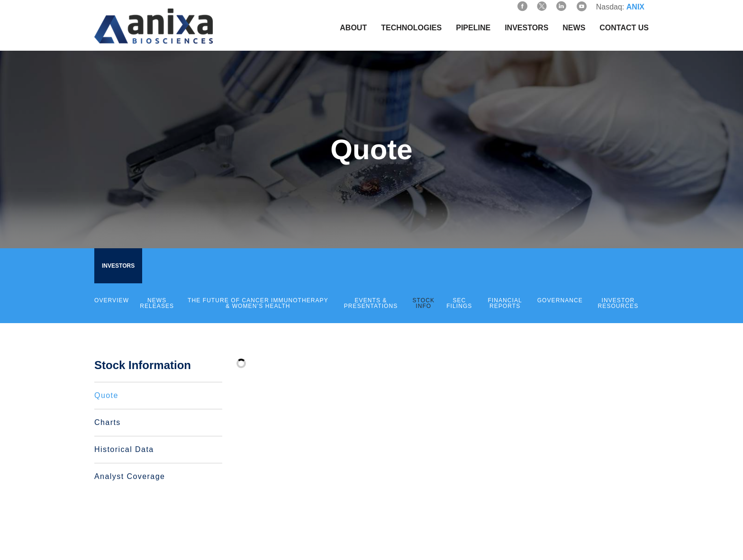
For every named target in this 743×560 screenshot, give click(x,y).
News (574, 28)
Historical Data (124, 449)
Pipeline (473, 28)
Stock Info (424, 303)
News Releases (157, 303)
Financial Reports (505, 303)
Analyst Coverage (130, 476)
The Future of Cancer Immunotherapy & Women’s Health (258, 303)
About (353, 28)
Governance (560, 300)
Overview (112, 300)
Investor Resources (618, 303)
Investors (526, 28)
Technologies (411, 28)
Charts (108, 422)
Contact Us (624, 28)
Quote (106, 395)
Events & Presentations (371, 303)
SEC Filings (459, 303)
